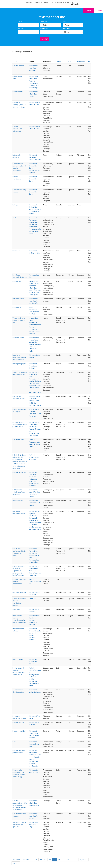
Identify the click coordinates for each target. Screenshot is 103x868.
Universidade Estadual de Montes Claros (34, 803)
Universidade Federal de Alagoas (33, 825)
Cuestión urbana (18, 338)
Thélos (15, 218)
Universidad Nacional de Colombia (33, 662)
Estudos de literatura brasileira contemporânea (19, 357)
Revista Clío (17, 281)
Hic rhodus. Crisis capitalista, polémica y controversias (20, 425)
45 (63, 860)
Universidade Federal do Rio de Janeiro (35, 503)
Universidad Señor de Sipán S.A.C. (34, 744)
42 (50, 860)
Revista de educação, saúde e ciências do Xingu (19, 105)
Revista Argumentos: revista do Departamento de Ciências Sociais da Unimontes (20, 805)
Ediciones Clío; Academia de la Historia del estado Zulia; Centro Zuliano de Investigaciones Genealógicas (35, 288)
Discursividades (18, 92)
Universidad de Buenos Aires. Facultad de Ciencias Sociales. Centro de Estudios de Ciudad (35, 344)
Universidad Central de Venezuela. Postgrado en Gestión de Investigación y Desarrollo (34, 479)
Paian (15, 742)
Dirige (91, 62)
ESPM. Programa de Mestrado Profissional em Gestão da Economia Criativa (35, 401)
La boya (15, 205)
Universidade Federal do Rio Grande (34, 816)
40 (41, 860)
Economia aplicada (19, 592)
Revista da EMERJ (19, 440)
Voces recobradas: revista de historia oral (19, 320)
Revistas (28, 3)
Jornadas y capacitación (62, 3)
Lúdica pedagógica (19, 364)
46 (68, 860)
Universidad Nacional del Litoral (33, 179)
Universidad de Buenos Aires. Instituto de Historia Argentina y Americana (35, 571)
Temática (44, 22)
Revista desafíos (18, 723)
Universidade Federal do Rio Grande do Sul (34, 301)
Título (20, 22)
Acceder (75, 4)
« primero (16, 860)
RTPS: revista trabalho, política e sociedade (19, 492)
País (64, 22)
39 (36, 860)
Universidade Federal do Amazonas (33, 68)
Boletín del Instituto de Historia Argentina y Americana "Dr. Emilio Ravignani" (19, 571)
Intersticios (16, 251)
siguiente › (84, 860)
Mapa (100, 11)
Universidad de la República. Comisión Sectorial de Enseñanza (34, 620)
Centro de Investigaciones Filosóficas (34, 457)
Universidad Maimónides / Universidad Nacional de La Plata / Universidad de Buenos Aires (34, 555)
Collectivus (16, 609)
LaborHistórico (18, 501)
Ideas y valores (18, 659)
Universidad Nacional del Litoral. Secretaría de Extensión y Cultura (35, 209)
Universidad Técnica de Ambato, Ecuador (35, 157)
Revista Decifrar (18, 66)
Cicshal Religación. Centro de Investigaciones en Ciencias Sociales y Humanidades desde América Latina (35, 677)
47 (73, 860)
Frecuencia (66, 29)
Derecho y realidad (19, 731)
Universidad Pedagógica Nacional (33, 366)
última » (16, 863)
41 (45, 860)
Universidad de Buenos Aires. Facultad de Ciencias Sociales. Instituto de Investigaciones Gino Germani (35, 429)
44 (59, 860)
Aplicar (45, 39)
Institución (44, 29)
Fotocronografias (18, 299)
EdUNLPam (33, 599)
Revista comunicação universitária (17, 129)
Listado (90, 11)
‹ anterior (26, 860)
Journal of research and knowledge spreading (19, 825)
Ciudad (21, 29)
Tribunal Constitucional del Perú (35, 581)
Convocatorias (42, 3)
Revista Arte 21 (18, 307)
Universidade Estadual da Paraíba (33, 94)
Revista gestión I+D (19, 472)
